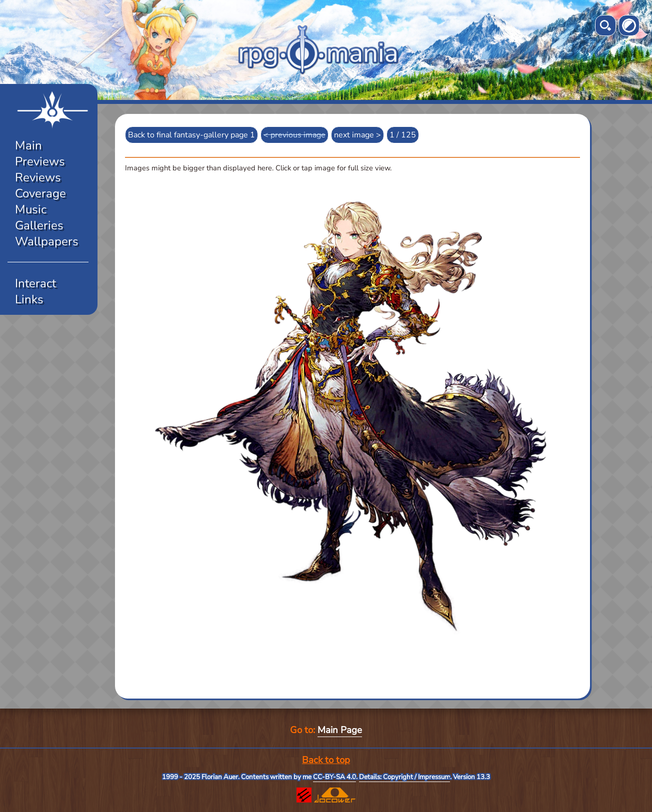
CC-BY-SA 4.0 (334, 777)
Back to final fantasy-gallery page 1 (191, 135)
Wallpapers (47, 241)
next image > (357, 135)
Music (31, 209)
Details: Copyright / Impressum (404, 777)
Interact (35, 283)
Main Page (340, 730)
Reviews (38, 177)
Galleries (39, 225)
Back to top (326, 760)
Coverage (40, 193)
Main (28, 145)
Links (29, 299)
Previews (40, 161)
